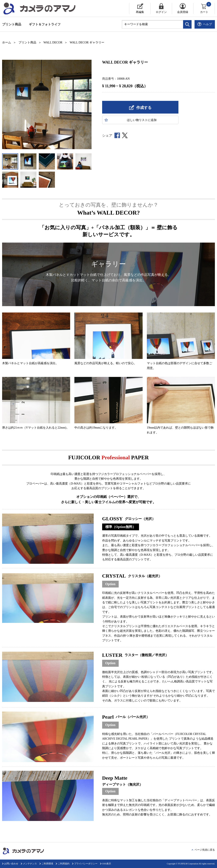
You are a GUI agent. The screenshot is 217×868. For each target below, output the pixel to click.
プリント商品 (12, 24)
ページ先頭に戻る (205, 850)
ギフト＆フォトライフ (45, 24)
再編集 (140, 12)
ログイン (161, 12)
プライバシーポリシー (86, 864)
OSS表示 (107, 864)
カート (206, 8)
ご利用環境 (47, 864)
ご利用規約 (64, 864)
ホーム (7, 42)
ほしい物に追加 (142, 120)
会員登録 (183, 12)
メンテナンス (30, 864)
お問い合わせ (11, 864)
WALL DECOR (53, 42)
